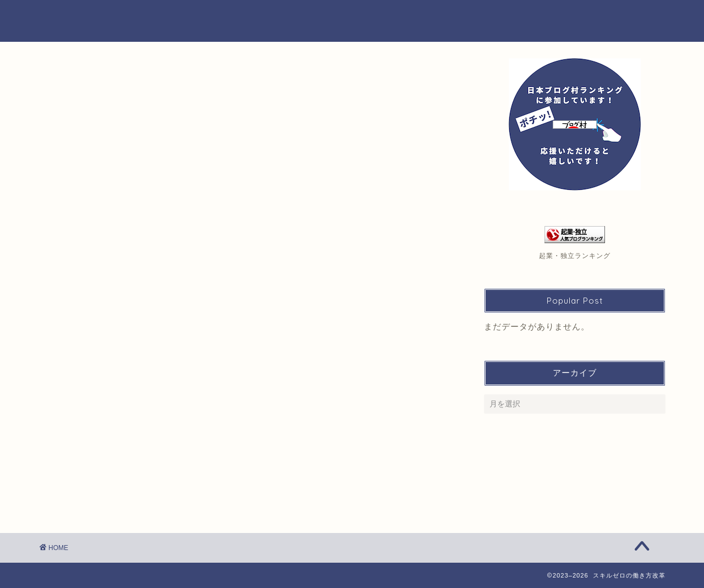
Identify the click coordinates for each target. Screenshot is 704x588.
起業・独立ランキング (575, 256)
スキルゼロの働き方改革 (352, 20)
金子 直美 (76, 79)
